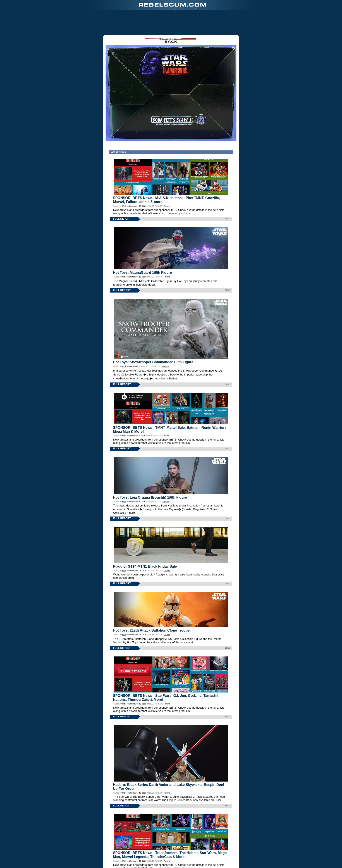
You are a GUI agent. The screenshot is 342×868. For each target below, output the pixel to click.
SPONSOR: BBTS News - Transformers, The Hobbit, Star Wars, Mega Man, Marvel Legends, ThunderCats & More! (170, 832)
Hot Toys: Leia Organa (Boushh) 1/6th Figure (150, 475)
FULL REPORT (122, 196)
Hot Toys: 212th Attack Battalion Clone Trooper (152, 608)
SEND (228, 196)
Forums (167, 184)
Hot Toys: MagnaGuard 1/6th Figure (142, 250)
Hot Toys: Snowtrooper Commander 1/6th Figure (153, 340)
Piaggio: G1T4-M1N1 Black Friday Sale (145, 544)
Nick (124, 184)
